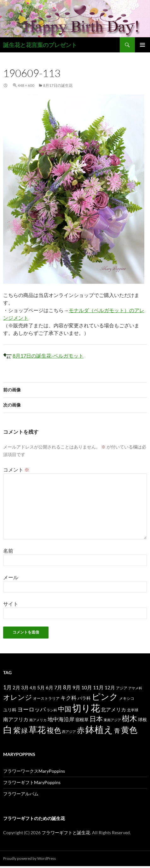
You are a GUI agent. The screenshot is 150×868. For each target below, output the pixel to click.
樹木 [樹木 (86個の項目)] (130, 718)
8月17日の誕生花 (58, 85)
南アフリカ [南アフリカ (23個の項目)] (16, 719)
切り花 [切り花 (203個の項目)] (86, 708)
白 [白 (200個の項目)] (8, 729)
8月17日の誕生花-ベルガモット (48, 356)
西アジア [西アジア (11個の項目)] (69, 731)
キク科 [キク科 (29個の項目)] (69, 698)
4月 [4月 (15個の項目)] (33, 688)
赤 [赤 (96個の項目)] (81, 730)
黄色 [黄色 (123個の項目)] (129, 730)
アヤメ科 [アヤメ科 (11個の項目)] (135, 688)
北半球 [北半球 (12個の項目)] (133, 710)
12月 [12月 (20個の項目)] (110, 688)
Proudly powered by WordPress (29, 858)
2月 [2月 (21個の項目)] (16, 687)
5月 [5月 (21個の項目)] (41, 687)
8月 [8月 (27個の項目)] (67, 687)
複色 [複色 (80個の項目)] (54, 730)
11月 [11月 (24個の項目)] (98, 687)
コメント (16, 470)
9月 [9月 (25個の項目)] (76, 687)
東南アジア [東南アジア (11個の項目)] (112, 720)
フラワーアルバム (21, 794)
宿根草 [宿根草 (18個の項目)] (82, 719)
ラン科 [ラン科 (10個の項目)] (52, 710)
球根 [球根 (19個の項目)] (142, 719)
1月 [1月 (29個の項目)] (7, 687)
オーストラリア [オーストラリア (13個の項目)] (46, 698)
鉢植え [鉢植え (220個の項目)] (99, 729)
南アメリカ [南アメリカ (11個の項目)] (38, 720)
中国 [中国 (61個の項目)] (65, 709)
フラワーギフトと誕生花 (66, 832)
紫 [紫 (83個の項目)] (17, 730)
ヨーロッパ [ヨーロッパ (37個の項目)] (32, 709)
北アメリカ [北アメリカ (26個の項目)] (113, 709)
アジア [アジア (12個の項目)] (122, 688)
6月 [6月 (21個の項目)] (49, 687)
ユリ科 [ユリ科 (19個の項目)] (10, 710)
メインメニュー (142, 45)
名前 (8, 551)
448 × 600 (26, 85)
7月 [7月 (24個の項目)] (58, 687)
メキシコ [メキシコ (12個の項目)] (127, 698)
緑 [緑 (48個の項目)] (25, 730)
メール (11, 577)
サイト (11, 604)
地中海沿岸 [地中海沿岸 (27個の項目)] (61, 719)
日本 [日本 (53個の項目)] (96, 719)
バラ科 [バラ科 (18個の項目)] (84, 698)
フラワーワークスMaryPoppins (34, 771)
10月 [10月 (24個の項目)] (87, 687)
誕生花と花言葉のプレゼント (40, 45)
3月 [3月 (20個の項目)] (25, 688)
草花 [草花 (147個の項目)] (37, 730)
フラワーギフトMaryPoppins (32, 782)
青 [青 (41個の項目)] (117, 731)
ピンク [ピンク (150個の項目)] (105, 696)
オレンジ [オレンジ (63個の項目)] (18, 697)
